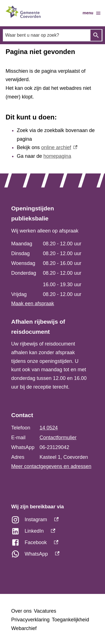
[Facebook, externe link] (53, 544)
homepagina (57, 156)
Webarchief (24, 628)
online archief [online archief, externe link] (59, 147)
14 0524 (49, 428)
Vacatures (45, 611)
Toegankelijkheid (70, 620)
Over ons (21, 611)
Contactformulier (58, 438)
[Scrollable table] (50, 269)
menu (92, 13)
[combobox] (53, 35)
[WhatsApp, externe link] (53, 555)
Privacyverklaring (30, 620)
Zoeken (96, 35)
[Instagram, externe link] (53, 521)
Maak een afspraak (33, 304)
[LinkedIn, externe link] (53, 533)
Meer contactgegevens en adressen (51, 466)
